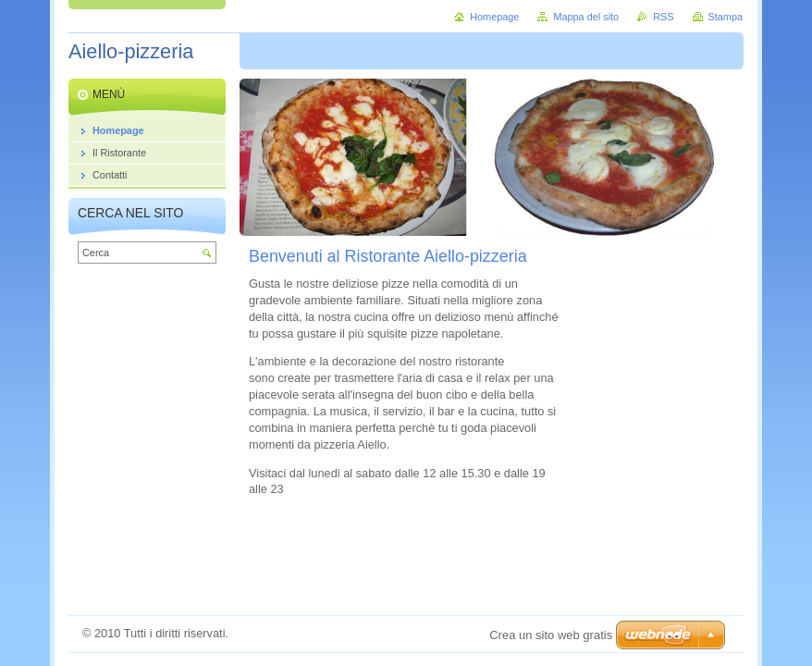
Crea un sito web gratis (551, 635)
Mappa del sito (586, 17)
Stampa (726, 17)
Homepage (494, 17)
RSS (663, 17)
